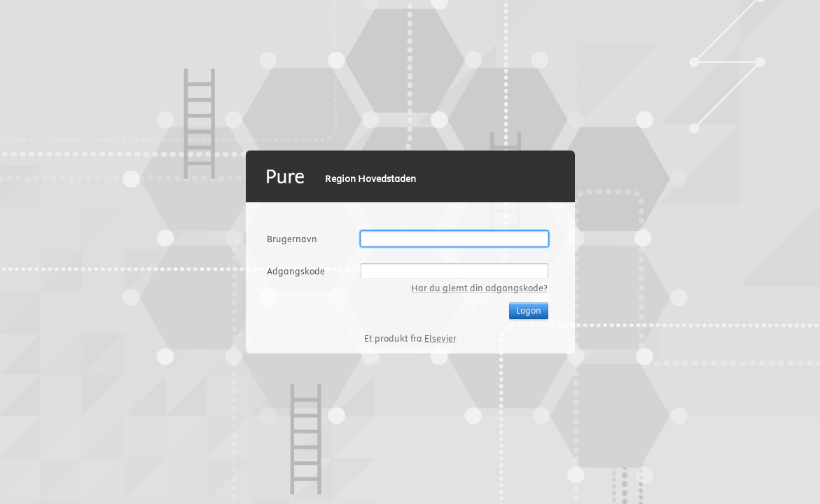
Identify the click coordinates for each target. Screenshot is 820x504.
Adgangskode (296, 271)
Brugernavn (292, 239)
